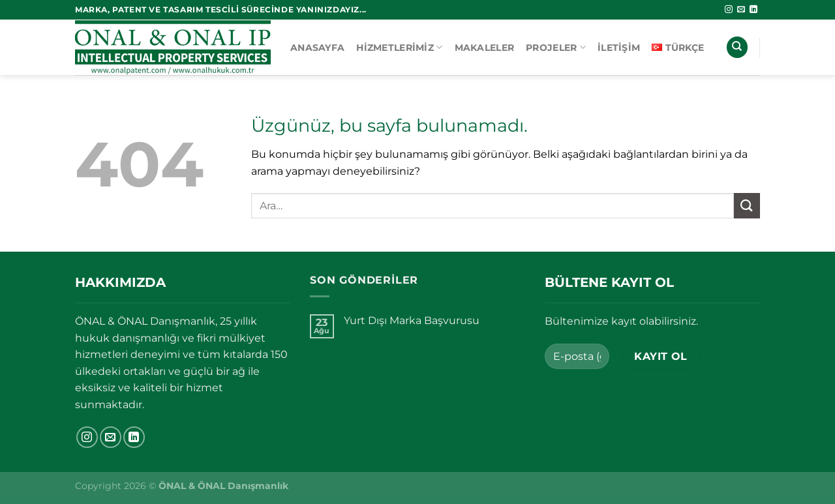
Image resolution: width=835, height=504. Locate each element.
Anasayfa (317, 48)
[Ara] (737, 47)
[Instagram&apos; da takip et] (729, 10)
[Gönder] (747, 206)
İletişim (619, 48)
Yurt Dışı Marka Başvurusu (412, 320)
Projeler (556, 47)
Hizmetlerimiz (399, 47)
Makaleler (485, 48)
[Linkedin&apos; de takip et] (753, 10)
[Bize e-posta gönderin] (741, 10)
